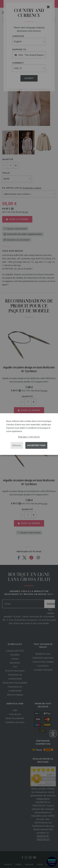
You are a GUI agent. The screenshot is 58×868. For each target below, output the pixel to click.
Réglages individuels (29, 437)
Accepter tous (36, 445)
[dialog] (29, 434)
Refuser (17, 445)
